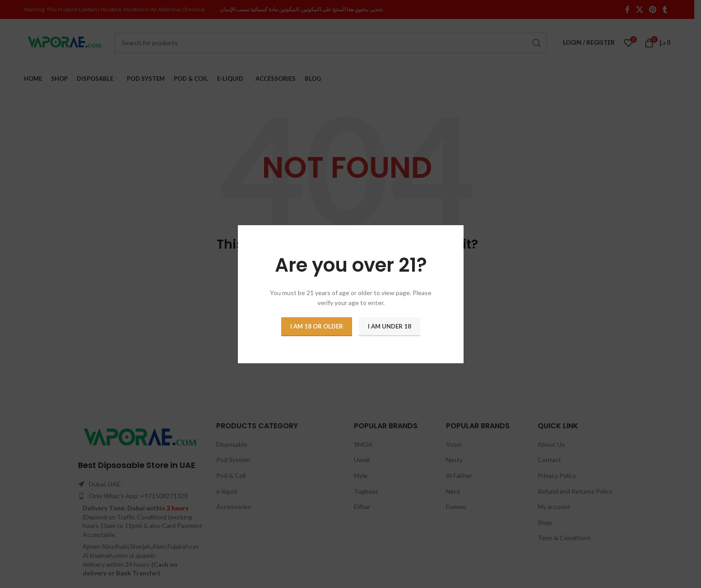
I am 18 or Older (317, 326)
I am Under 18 (390, 326)
